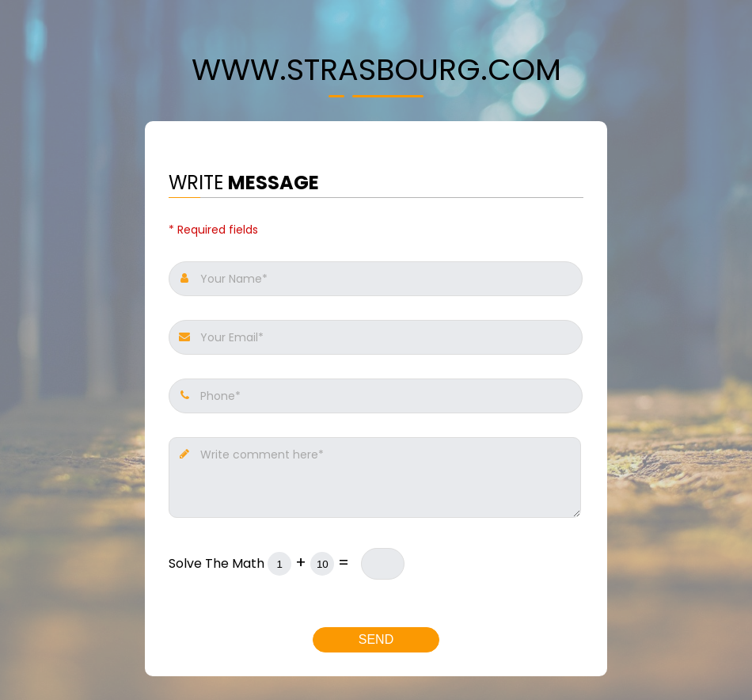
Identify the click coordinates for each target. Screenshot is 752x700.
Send (376, 639)
